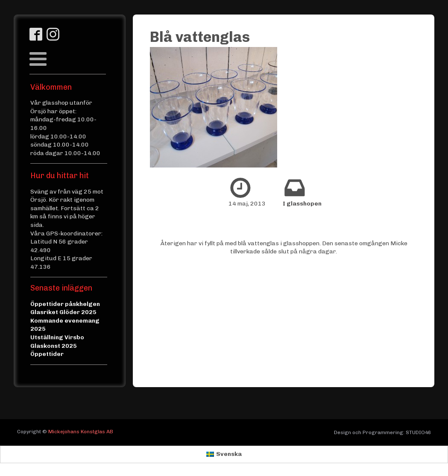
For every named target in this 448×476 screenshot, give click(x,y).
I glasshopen (302, 204)
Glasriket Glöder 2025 (63, 312)
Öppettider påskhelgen (65, 304)
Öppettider (47, 354)
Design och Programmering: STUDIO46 (382, 432)
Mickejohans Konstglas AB (81, 432)
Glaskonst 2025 (54, 346)
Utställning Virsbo (57, 337)
